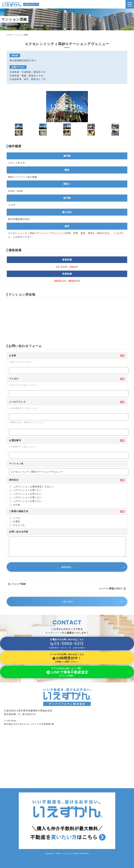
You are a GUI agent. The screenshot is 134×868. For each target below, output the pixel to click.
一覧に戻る (67, 602)
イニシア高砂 (19, 584)
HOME (10, 35)
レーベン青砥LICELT (111, 589)
